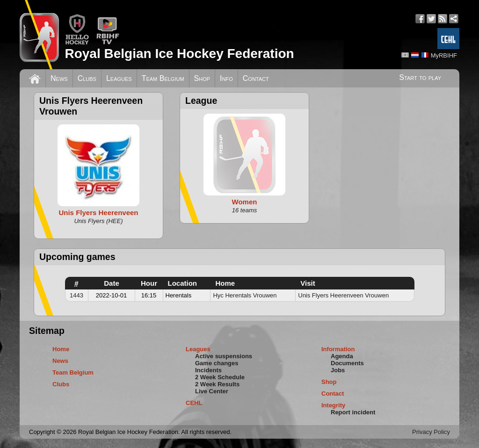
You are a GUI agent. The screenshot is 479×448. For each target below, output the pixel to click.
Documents (347, 363)
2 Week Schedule (220, 377)
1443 (76, 295)
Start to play (420, 77)
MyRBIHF (444, 55)
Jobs (338, 370)
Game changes (217, 363)
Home (61, 349)
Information (338, 349)
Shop (202, 78)
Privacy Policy (431, 432)
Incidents (208, 370)
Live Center (212, 391)
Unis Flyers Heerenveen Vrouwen (343, 295)
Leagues (119, 78)
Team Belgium (163, 78)
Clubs (87, 78)
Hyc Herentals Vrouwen (245, 295)
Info (226, 78)
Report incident (353, 412)
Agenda (342, 356)
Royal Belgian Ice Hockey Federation (179, 54)
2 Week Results (217, 384)
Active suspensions (224, 356)
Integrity (333, 405)
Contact (256, 78)
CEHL (194, 403)
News (59, 78)
